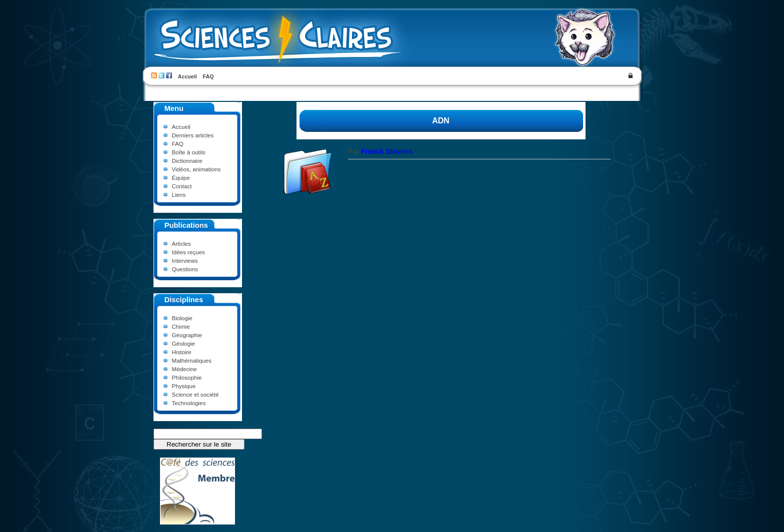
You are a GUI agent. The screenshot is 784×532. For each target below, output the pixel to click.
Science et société (195, 394)
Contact (182, 186)
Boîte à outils (189, 152)
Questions (185, 269)
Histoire (182, 352)
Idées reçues (188, 252)
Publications (186, 225)
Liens (179, 195)
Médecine (184, 369)
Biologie (182, 318)
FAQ (208, 76)
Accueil (187, 76)
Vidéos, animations (196, 169)
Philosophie (187, 377)
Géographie (187, 335)
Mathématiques (192, 360)
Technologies (189, 403)
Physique (184, 386)
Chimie (181, 326)
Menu (174, 108)
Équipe (181, 178)
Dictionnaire (187, 161)
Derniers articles (193, 135)
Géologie (183, 343)
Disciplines (184, 300)
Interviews (185, 261)
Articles (181, 244)
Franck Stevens (387, 151)
